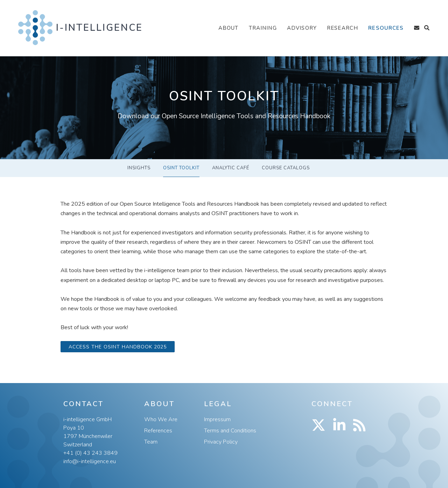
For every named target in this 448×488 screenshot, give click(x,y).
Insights (139, 168)
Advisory (302, 28)
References (158, 431)
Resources (386, 28)
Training (263, 28)
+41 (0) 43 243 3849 (90, 453)
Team (151, 442)
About (229, 28)
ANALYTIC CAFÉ (231, 168)
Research (342, 28)
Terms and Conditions (230, 431)
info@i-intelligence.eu (90, 461)
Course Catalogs (286, 168)
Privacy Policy (221, 442)
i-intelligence (99, 28)
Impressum (217, 419)
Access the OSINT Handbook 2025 (118, 347)
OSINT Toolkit (181, 168)
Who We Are (161, 419)
